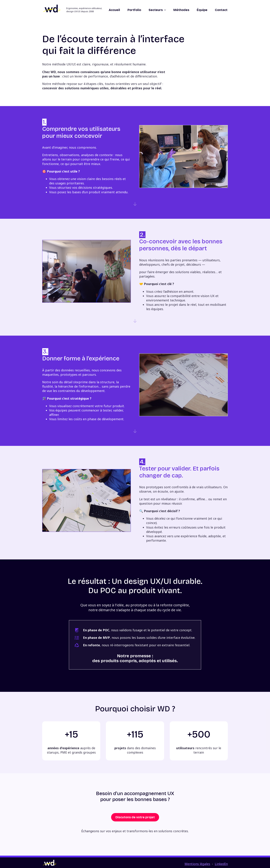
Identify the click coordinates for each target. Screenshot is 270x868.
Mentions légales (197, 864)
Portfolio (134, 10)
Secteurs (156, 10)
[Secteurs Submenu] (164, 10)
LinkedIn (221, 864)
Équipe (202, 10)
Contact (221, 10)
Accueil (114, 10)
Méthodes (181, 10)
